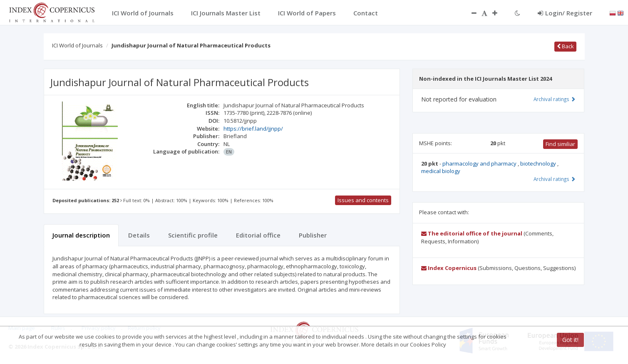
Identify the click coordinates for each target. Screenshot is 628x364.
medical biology (441, 171)
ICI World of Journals (77, 45)
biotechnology (539, 163)
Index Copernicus (449, 268)
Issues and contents (363, 200)
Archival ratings (555, 99)
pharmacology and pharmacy (480, 163)
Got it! (570, 340)
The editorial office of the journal (472, 233)
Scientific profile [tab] (193, 235)
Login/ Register (565, 13)
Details (139, 235)
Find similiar (560, 144)
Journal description (81, 235)
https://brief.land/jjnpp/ (253, 129)
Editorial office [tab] (258, 235)
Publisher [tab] (313, 235)
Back (565, 46)
